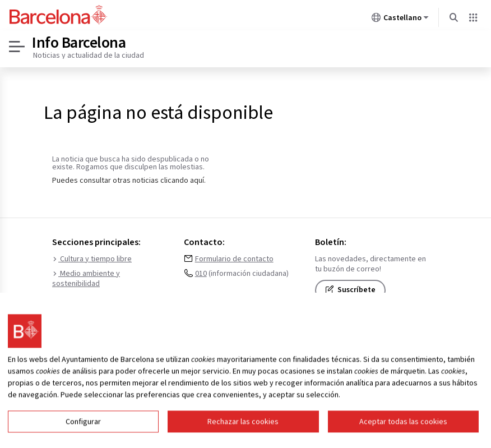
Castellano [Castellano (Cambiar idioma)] (400, 20)
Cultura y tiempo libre (92, 259)
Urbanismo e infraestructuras (105, 298)
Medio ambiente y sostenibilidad (86, 279)
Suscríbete (350, 290)
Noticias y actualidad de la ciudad (89, 55)
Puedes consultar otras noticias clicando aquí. (129, 180)
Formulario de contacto (234, 259)
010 (201, 274)
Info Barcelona (79, 42)
